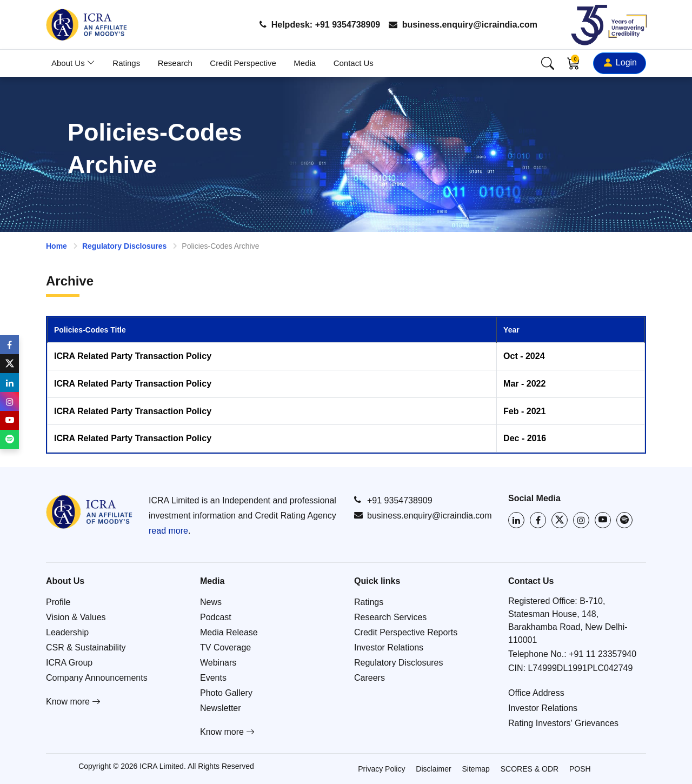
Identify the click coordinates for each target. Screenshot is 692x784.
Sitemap (476, 769)
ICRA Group (69, 663)
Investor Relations (389, 647)
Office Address (536, 693)
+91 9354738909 (393, 500)
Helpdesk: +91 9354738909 (320, 25)
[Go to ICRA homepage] (89, 512)
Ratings (126, 63)
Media (305, 63)
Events (213, 678)
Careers (370, 678)
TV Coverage (225, 647)
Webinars (218, 663)
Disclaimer (433, 769)
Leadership (67, 632)
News (211, 602)
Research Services (390, 617)
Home (56, 246)
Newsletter (221, 708)
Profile (58, 602)
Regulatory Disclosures (124, 246)
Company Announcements (97, 678)
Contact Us (354, 63)
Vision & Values (76, 617)
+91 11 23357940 (603, 654)
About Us (73, 63)
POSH (580, 769)
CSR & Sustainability (86, 647)
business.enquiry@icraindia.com (463, 25)
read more (168, 531)
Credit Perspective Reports (406, 632)
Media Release (229, 632)
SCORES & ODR (530, 769)
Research (175, 63)
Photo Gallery (226, 693)
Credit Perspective (243, 63)
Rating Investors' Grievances (563, 723)
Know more (73, 702)
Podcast (216, 617)
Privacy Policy (381, 769)
